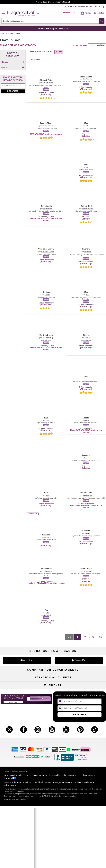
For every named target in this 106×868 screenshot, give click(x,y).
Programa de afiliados (89, 725)
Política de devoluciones (53, 725)
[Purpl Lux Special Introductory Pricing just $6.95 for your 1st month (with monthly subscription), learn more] (13, 193)
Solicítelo (86, 136)
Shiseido (87, 533)
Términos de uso (12, 863)
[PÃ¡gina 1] (77, 637)
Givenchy (87, 252)
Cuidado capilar (17, 693)
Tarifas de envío (53, 734)
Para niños (89, 679)
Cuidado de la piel (53, 688)
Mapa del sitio (89, 729)
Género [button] (13, 62)
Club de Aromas (53, 706)
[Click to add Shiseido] (12, 131)
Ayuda (97, 6)
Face (58, 52)
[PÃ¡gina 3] (93, 637)
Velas (89, 688)
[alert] (70, 13)
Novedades (89, 693)
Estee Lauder (87, 571)
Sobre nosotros (17, 734)
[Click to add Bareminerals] (12, 107)
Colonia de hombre (17, 688)
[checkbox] (13, 67)
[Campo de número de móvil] (82, 796)
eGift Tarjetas (17, 739)
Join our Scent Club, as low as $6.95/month (53, 2)
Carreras (89, 739)
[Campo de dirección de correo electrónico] (13, 154)
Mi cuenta (17, 766)
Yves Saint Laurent (48, 252)
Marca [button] (13, 75)
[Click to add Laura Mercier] (12, 116)
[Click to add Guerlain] (12, 125)
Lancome (87, 458)
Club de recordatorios (53, 771)
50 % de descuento (53, 679)
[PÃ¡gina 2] (85, 637)
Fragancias (17, 679)
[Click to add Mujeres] (13, 70)
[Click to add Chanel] (12, 128)
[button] (4, 12)
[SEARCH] (102, 21)
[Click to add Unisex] (13, 67)
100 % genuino (53, 739)
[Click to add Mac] (12, 102)
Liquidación (53, 702)
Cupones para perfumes (89, 734)
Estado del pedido (84, 6)
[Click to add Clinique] (12, 110)
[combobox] (53, 21)
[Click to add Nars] (12, 119)
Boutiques (17, 697)
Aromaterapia (53, 693)
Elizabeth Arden (48, 83)
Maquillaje (10, 34)
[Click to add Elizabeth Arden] (12, 113)
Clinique (48, 295)
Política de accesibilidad (17, 743)
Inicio (2, 34)
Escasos (89, 702)
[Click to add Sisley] (12, 104)
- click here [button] (53, 28)
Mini (89, 697)
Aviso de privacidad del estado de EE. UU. (63, 863)
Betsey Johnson (48, 126)
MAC (87, 126)
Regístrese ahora (17, 771)
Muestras (53, 683)
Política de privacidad (31, 863)
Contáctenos (17, 729)
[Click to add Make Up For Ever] (12, 134)
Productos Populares (53, 697)
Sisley (87, 420)
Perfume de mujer (17, 683)
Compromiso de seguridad (53, 729)
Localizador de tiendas (53, 743)
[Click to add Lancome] (12, 137)
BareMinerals (87, 79)
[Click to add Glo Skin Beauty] (12, 122)
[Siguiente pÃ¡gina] (101, 637)
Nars (87, 379)
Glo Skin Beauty (48, 338)
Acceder (68, 6)
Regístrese (13, 159)
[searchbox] (50, 21)
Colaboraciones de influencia (17, 748)
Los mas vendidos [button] (96, 45)
